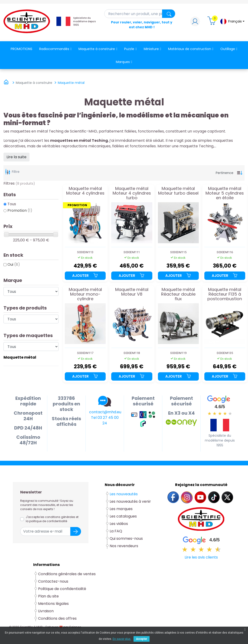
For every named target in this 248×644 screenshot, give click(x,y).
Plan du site (48, 596)
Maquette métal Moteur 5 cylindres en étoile (225, 193)
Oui (14, 264)
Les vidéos (119, 524)
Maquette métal (20, 357)
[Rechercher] (140, 14)
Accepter (142, 639)
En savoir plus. (122, 639)
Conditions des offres (58, 618)
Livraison (46, 611)
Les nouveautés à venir (130, 501)
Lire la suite (16, 157)
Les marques (121, 509)
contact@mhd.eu (105, 412)
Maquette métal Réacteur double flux (178, 294)
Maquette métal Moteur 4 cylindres (85, 191)
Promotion (20, 210)
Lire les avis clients (201, 557)
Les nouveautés (124, 494)
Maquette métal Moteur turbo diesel (178, 191)
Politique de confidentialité (62, 589)
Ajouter (85, 276)
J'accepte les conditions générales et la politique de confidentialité (52, 519)
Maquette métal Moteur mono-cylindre (85, 294)
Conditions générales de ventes (67, 574)
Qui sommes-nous (126, 538)
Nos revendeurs (124, 546)
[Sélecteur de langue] (232, 21)
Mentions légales (53, 604)
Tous (12, 204)
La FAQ (116, 531)
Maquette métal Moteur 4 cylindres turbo (132, 193)
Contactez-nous (53, 581)
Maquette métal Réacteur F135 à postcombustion (225, 294)
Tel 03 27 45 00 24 (105, 420)
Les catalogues (123, 516)
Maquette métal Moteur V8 (132, 292)
